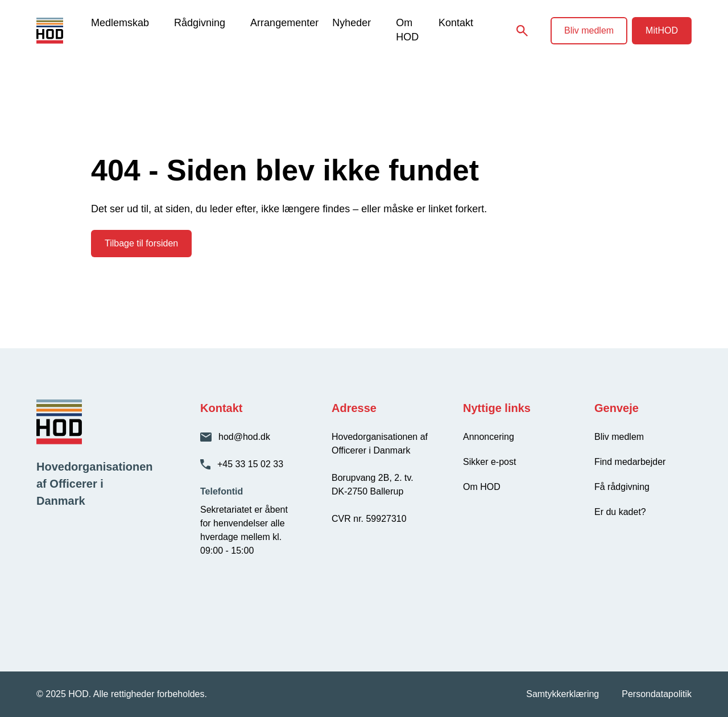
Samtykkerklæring (562, 694)
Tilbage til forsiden (141, 243)
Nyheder (351, 23)
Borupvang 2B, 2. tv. (373, 478)
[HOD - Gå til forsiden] (64, 31)
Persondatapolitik (657, 694)
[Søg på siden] (522, 31)
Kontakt (456, 23)
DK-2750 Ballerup (367, 491)
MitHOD (662, 30)
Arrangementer (284, 23)
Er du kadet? (620, 512)
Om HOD (407, 30)
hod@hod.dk (244, 437)
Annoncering (489, 437)
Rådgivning (200, 23)
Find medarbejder (630, 462)
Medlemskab (120, 23)
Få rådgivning (622, 487)
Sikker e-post (489, 462)
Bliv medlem (589, 30)
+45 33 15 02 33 (250, 464)
